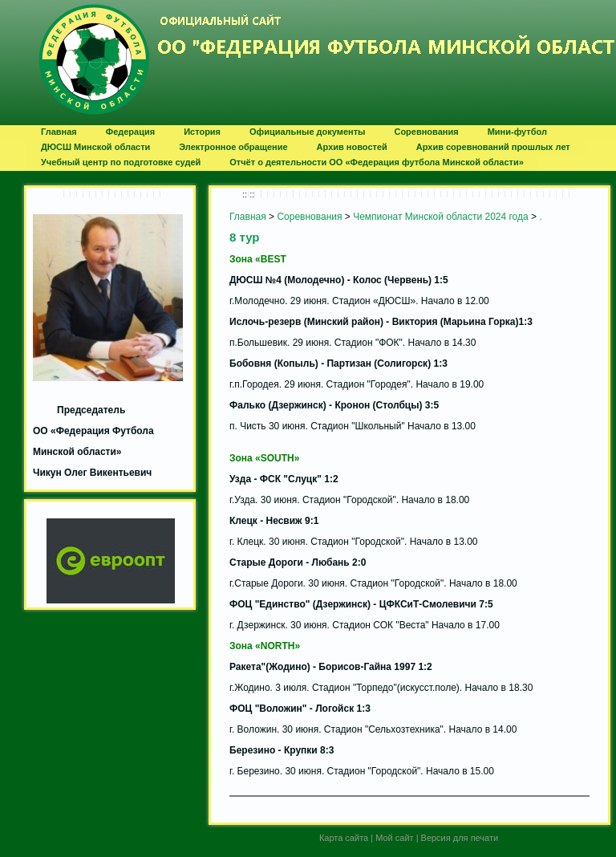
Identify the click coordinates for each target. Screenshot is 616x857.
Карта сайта (344, 838)
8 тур (245, 237)
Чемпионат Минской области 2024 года (441, 217)
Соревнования (309, 217)
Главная (248, 217)
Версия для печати (460, 838)
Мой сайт (394, 838)
